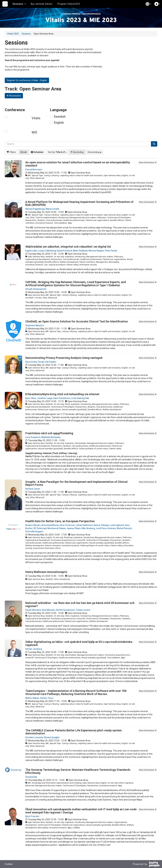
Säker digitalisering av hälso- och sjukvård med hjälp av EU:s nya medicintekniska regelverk (79, 643)
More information (148, 163)
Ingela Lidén (31, 251)
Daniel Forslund (64, 251)
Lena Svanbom (33, 437)
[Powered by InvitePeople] (146, 865)
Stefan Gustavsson (65, 610)
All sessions (14, 96)
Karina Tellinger (101, 525)
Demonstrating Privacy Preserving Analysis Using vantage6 (64, 358)
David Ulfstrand (33, 610)
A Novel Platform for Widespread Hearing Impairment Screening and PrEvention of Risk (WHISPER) (79, 203)
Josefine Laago (45, 398)
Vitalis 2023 (13, 34)
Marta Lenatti (52, 209)
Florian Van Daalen (47, 362)
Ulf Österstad (40, 528)
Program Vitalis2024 (69, 4)
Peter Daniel (111, 251)
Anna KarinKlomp (50, 525)
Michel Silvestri (124, 528)
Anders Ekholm (33, 525)
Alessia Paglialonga (35, 209)
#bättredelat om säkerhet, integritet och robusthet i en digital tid (68, 247)
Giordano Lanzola (34, 737)
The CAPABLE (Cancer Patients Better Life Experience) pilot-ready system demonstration (74, 732)
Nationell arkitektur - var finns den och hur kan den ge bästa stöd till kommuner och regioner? (80, 604)
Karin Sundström (62, 398)
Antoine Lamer (33, 489)
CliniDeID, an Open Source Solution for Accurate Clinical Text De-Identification (77, 321)
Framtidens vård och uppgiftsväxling (49, 433)
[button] (148, 4)
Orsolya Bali (31, 777)
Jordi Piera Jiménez (106, 528)
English (59, 123)
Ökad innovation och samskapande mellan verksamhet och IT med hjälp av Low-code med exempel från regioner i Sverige (81, 811)
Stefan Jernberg (34, 649)
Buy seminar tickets (41, 4)
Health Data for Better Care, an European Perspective (60, 521)
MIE (34, 132)
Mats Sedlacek (80, 251)
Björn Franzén (32, 816)
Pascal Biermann (34, 170)
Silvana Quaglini (52, 737)
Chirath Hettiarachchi (36, 289)
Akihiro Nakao (32, 698)
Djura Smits (31, 362)
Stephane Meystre (35, 325)
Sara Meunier (48, 610)
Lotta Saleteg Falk (80, 398)
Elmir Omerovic (67, 525)
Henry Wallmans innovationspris (46, 572)
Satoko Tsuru (47, 698)
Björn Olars (31, 398)
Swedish (60, 117)
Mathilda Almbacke (51, 437)
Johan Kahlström (84, 525)
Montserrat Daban (57, 528)
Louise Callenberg (47, 251)
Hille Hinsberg (88, 528)
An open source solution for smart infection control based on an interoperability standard (78, 164)
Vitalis (36, 118)
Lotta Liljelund (117, 525)
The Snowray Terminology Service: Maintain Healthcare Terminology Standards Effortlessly (78, 771)
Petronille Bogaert (34, 531)
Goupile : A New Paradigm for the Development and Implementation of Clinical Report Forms (76, 483)
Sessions (26, 34)
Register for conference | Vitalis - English (27, 80)
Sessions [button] (19, 4)
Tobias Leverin (83, 610)
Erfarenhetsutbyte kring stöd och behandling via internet (62, 394)
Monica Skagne (96, 251)
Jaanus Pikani (74, 528)
